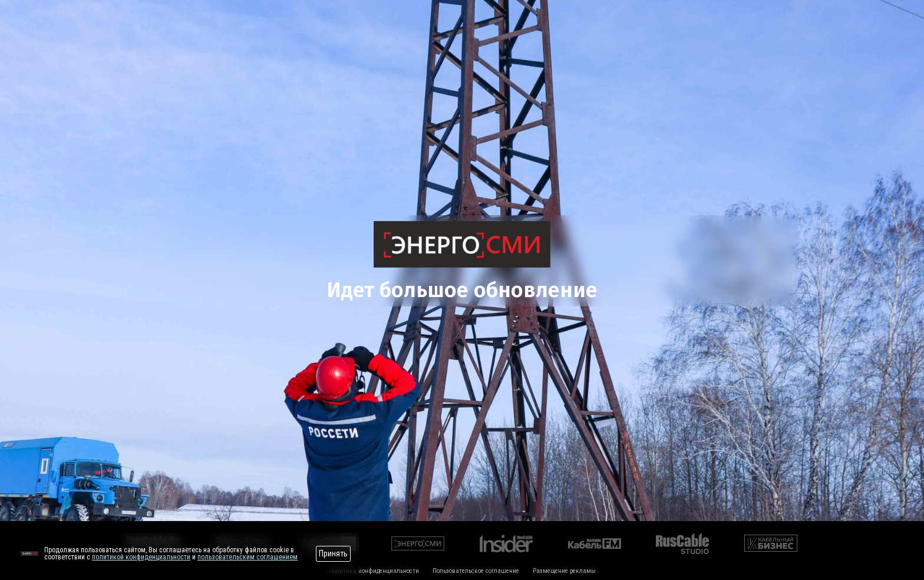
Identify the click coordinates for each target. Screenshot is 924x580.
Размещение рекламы (564, 571)
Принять (333, 553)
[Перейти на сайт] (29, 553)
